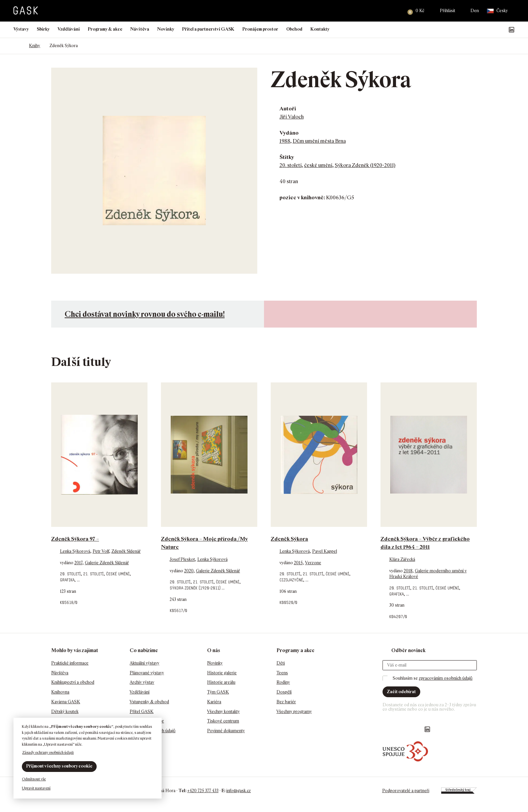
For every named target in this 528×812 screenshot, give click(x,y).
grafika (67, 580)
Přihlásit (448, 11)
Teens (282, 673)
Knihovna (60, 692)
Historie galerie (222, 673)
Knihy (35, 46)
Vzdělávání (69, 29)
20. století (291, 165)
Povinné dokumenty (226, 731)
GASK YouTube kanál (501, 30)
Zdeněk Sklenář (126, 551)
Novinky (166, 29)
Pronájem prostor (260, 29)
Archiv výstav (142, 682)
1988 (285, 141)
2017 (78, 563)
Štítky (287, 157)
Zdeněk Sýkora (289, 539)
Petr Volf (101, 551)
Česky (497, 11)
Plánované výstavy (147, 673)
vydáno (67, 563)
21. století (93, 574)
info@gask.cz (239, 791)
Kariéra (214, 702)
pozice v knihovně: (302, 197)
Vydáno (289, 133)
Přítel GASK (142, 712)
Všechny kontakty (223, 712)
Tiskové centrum (223, 721)
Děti (281, 663)
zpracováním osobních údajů (446, 678)
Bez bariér (286, 702)
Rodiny (283, 682)
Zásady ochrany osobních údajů (48, 752)
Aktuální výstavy (144, 663)
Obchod (294, 29)
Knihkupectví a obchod (73, 682)
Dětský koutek (65, 712)
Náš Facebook (479, 30)
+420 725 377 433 (203, 791)
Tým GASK (218, 692)
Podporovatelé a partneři (405, 791)
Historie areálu (221, 682)
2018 (408, 571)
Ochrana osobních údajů (153, 731)
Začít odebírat (401, 692)
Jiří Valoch (292, 117)
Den (475, 11)
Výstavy (21, 29)
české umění (318, 165)
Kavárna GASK (66, 702)
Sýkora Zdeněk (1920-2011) (365, 165)
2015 (298, 563)
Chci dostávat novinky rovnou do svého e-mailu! (145, 314)
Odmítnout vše (34, 779)
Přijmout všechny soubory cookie (59, 766)
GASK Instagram (490, 30)
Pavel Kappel (325, 551)
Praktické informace (70, 663)
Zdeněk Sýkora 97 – (75, 539)
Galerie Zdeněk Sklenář (107, 563)
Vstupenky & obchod (149, 702)
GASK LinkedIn (511, 30)
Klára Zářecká (402, 559)
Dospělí (284, 692)
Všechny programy (294, 712)
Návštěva (140, 29)
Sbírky (43, 29)
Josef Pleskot (182, 559)
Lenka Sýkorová (75, 551)
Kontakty (320, 29)
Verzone (313, 563)
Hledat (394, 11)
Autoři (288, 109)
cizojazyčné (291, 580)
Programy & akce (105, 29)
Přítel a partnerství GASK (208, 29)
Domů (17, 46)
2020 (189, 571)
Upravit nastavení (36, 788)
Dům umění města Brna (319, 141)
